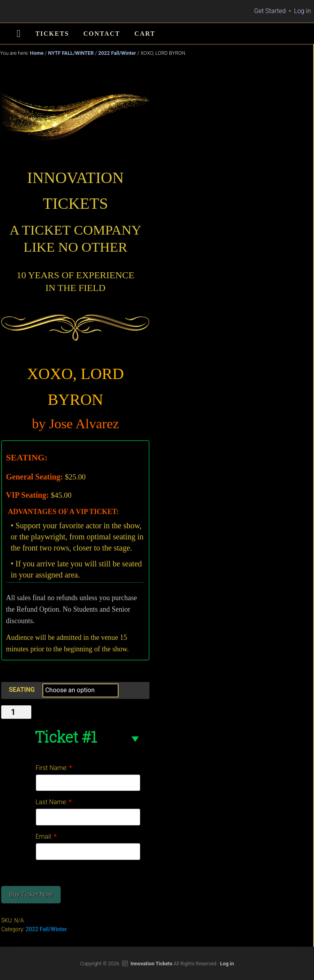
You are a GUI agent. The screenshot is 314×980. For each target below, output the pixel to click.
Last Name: (54, 802)
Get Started (270, 11)
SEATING (22, 690)
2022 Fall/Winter (117, 53)
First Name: (54, 768)
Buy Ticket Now (31, 894)
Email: (46, 837)
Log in (302, 11)
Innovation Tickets (151, 964)
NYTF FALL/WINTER (71, 53)
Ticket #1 (66, 737)
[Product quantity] (16, 712)
